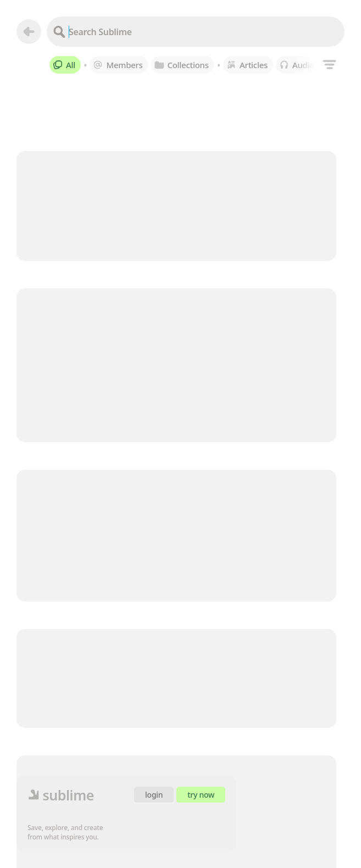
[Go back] (29, 32)
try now (201, 795)
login (154, 795)
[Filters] (329, 65)
